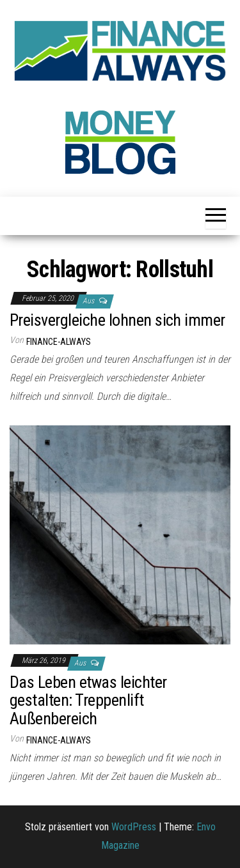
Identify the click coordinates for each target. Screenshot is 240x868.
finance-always (59, 342)
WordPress (134, 827)
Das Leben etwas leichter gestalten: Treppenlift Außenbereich (88, 700)
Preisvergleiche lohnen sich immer (117, 320)
